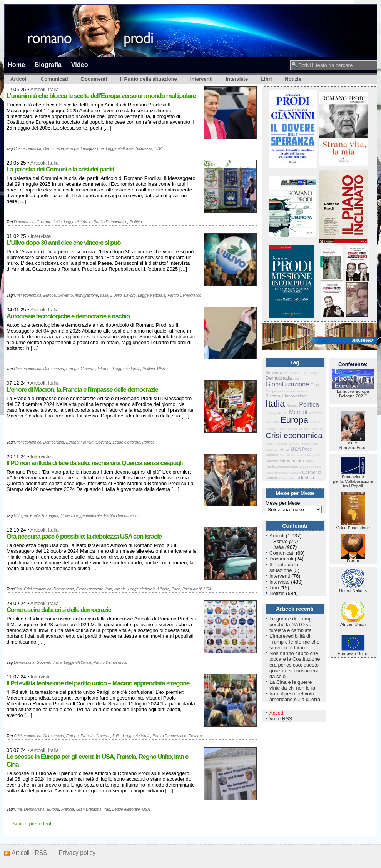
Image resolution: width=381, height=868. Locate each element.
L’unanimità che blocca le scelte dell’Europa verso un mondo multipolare (101, 96)
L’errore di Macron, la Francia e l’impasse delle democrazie (82, 390)
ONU (309, 461)
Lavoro (130, 295)
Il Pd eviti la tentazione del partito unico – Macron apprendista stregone (98, 683)
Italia (53, 89)
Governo (44, 222)
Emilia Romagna (44, 516)
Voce (281, 719)
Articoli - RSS (29, 853)
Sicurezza (144, 149)
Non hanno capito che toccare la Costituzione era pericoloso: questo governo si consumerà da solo (295, 665)
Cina (18, 589)
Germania (312, 472)
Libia (297, 379)
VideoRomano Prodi (353, 443)
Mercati (298, 412)
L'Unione (307, 455)
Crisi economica (28, 149)
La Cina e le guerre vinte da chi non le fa (292, 685)
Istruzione (290, 373)
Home (16, 65)
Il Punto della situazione (149, 79)
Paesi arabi (192, 589)
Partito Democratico (110, 222)
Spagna (314, 373)
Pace (176, 589)
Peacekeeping (300, 392)
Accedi (277, 713)
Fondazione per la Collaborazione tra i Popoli (353, 479)
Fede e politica (287, 429)
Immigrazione (92, 149)
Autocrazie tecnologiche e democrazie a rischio (68, 316)
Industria (305, 478)
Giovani (315, 422)
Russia (292, 405)
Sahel (315, 444)
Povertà (195, 736)
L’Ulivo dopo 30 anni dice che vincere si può (63, 243)
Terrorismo (316, 413)
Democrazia (54, 149)
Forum (353, 559)
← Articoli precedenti (29, 824)
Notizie (293, 79)
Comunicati (54, 79)
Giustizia (282, 444)
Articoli (19, 79)
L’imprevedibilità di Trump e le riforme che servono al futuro (294, 642)
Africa (285, 449)
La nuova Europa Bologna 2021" (353, 392)
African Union (353, 622)
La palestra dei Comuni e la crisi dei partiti (60, 169)
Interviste (237, 79)
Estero (281, 541)
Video (80, 65)
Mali (318, 455)
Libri (266, 79)
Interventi (201, 79)
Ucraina (294, 444)
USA (159, 149)
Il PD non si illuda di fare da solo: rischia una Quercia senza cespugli (94, 463)
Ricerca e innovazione (287, 396)
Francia (87, 442)
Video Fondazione (353, 526)
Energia (271, 429)
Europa (72, 149)
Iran (109, 589)
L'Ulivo (116, 295)
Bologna (21, 516)
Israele (120, 589)
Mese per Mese (283, 503)
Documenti (94, 79)
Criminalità (287, 478)
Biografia (48, 65)
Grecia (306, 444)
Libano (164, 589)
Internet (104, 369)
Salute (270, 444)
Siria (269, 450)
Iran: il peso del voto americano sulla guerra (295, 697)
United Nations (353, 589)
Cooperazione (277, 391)
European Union (353, 652)
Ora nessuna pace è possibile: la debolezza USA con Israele (84, 536)
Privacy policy (77, 853)
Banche (272, 461)
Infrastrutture (292, 461)
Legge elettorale (120, 149)
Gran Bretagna (89, 809)
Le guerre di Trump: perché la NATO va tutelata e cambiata (291, 624)
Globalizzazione (90, 589)
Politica (135, 222)
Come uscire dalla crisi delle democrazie (59, 610)
